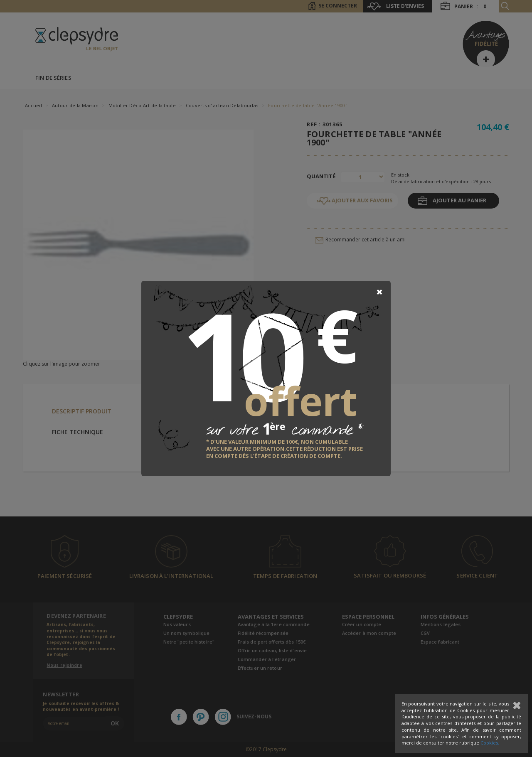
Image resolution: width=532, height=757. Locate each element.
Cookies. (490, 743)
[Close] (379, 292)
